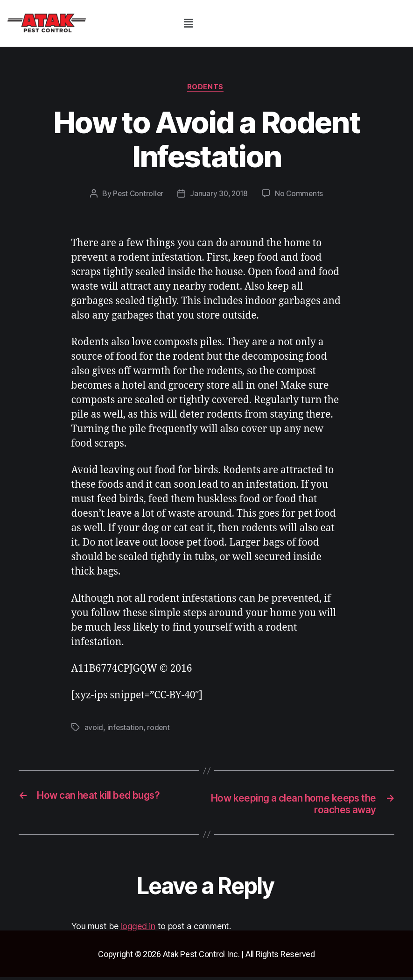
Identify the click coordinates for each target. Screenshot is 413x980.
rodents (207, 88)
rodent (159, 729)
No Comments (301, 195)
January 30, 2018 (219, 195)
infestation (126, 729)
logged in (138, 928)
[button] (188, 23)
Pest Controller (136, 195)
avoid (94, 729)
